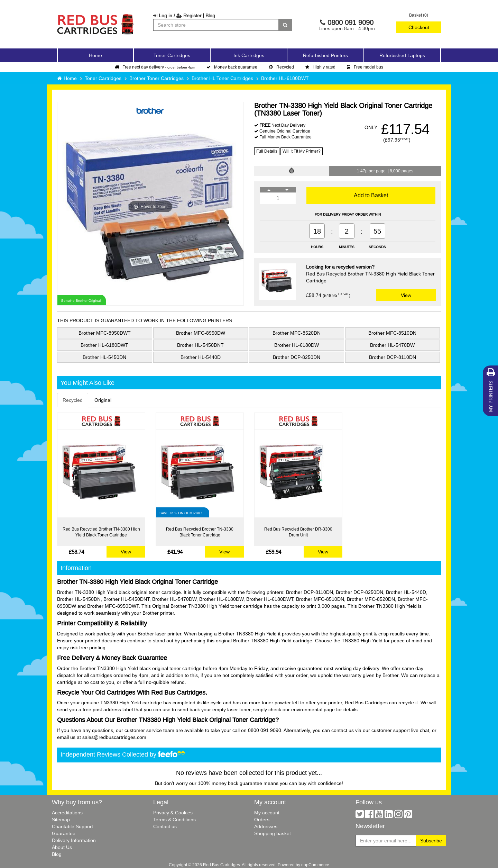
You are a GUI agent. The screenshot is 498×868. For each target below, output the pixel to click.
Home (95, 55)
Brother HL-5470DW (392, 345)
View (406, 295)
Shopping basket (273, 833)
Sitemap (61, 820)
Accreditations (67, 813)
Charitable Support (72, 826)
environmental (307, 709)
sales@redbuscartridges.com (114, 737)
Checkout (419, 27)
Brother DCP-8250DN (297, 357)
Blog (210, 16)
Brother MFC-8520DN (297, 333)
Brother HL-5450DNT (200, 345)
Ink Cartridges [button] (249, 55)
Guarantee (64, 833)
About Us (62, 847)
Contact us (165, 826)
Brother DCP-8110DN (393, 357)
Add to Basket (371, 195)
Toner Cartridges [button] (172, 55)
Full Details (267, 151)
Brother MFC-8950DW (201, 333)
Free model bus (365, 67)
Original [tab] (103, 400)
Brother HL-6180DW (297, 345)
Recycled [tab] (73, 400)
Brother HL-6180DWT (285, 78)
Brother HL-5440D (201, 357)
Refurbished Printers (325, 55)
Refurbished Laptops (402, 55)
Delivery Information (74, 840)
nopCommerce (315, 865)
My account (267, 813)
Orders (262, 820)
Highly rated (320, 67)
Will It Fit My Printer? (302, 151)
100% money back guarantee (230, 783)
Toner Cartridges (103, 78)
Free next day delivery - (155, 67)
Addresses (266, 826)
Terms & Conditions (174, 820)
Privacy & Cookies (173, 813)
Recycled (281, 67)
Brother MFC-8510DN (392, 333)
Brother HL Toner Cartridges (222, 78)
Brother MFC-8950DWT (105, 333)
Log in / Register (177, 16)
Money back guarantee (232, 67)
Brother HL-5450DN (104, 357)
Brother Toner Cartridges (156, 78)
